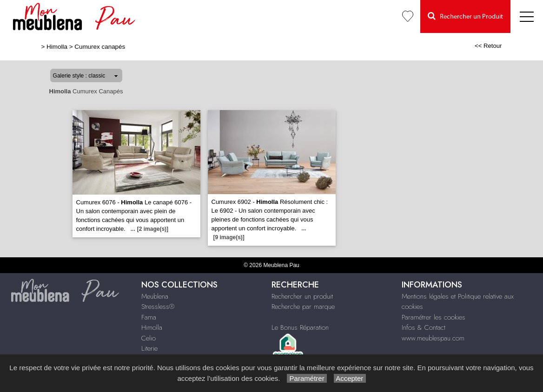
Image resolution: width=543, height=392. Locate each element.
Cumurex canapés (100, 47)
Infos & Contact (424, 327)
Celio (149, 338)
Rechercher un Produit (465, 16)
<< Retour (488, 46)
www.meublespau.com (433, 338)
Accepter (350, 378)
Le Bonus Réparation (300, 327)
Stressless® (158, 307)
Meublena (155, 296)
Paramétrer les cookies (434, 317)
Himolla (57, 47)
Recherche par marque (303, 307)
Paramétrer (307, 378)
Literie (149, 348)
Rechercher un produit (302, 296)
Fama (149, 317)
